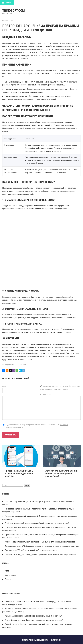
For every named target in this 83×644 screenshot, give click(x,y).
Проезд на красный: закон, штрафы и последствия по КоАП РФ (19, 474)
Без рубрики (10, 575)
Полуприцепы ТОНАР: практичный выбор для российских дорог (33, 550)
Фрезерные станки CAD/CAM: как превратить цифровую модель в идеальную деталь (42, 546)
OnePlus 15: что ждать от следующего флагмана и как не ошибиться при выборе (40, 554)
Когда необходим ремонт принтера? (46, 616)
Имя (5, 386)
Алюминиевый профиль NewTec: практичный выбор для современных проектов (40, 542)
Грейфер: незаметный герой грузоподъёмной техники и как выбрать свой (37, 523)
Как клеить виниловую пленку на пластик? (44, 620)
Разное (8, 579)
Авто (7, 571)
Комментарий (46, 394)
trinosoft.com (14, 11)
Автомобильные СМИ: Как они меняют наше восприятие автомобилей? (61, 474)
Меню (9, 3)
